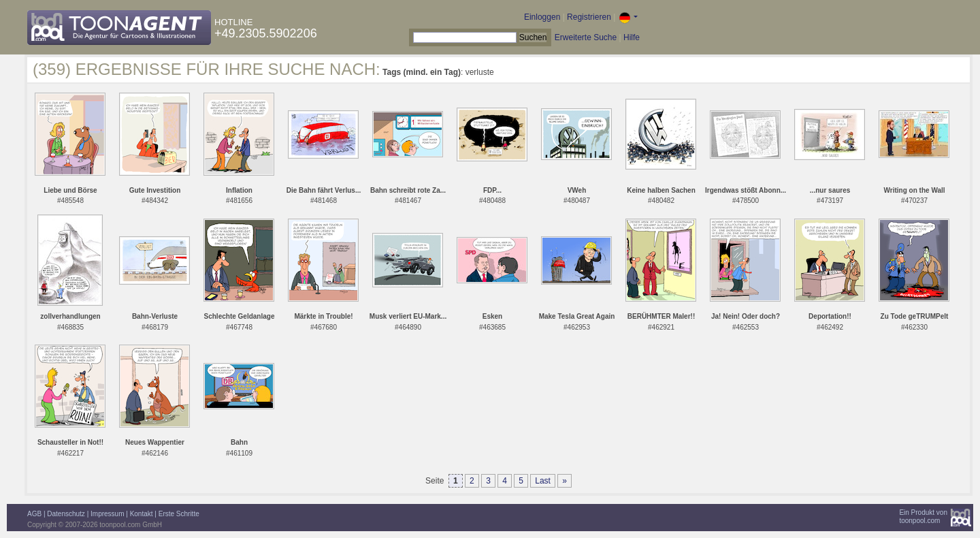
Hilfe (632, 37)
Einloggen (542, 17)
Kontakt (142, 514)
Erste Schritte (179, 514)
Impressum (107, 514)
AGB (34, 514)
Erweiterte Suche (586, 37)
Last (543, 481)
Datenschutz (66, 514)
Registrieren (589, 17)
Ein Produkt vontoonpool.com (923, 517)
